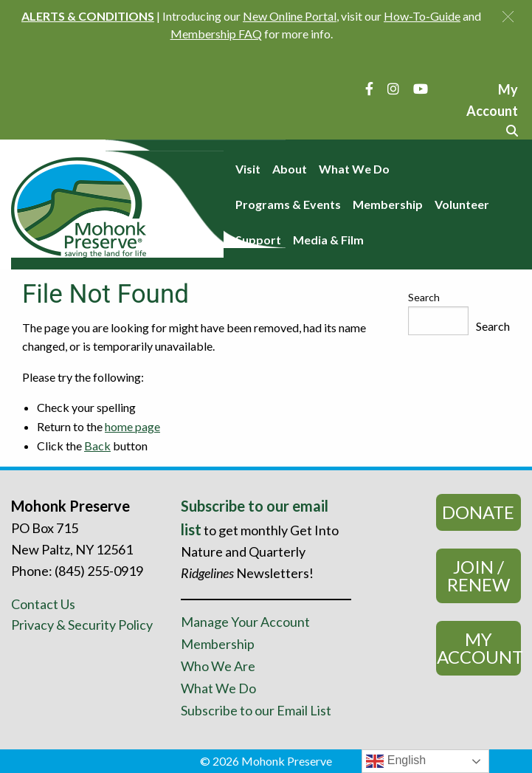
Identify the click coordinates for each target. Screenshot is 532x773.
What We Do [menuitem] (354, 169)
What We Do (218, 688)
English (396, 761)
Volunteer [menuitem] (462, 204)
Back (97, 446)
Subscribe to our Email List (256, 710)
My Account (479, 648)
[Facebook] (369, 89)
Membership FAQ (216, 34)
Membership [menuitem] (388, 204)
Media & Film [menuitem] (328, 240)
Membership (218, 644)
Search (424, 297)
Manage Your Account (245, 622)
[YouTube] (421, 89)
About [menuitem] (290, 169)
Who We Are (218, 666)
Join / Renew (479, 576)
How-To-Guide (422, 16)
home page (132, 426)
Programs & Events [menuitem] (288, 204)
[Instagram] (393, 89)
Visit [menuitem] (248, 169)
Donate (478, 512)
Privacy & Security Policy (82, 625)
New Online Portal (290, 16)
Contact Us (43, 604)
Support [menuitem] (258, 240)
